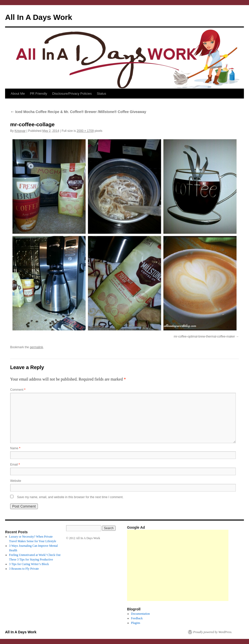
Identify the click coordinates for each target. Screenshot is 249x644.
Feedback (137, 618)
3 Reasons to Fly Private (24, 569)
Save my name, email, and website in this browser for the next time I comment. (70, 497)
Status (102, 94)
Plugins (136, 623)
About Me (18, 94)
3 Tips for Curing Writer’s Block (29, 564)
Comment (18, 390)
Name (15, 448)
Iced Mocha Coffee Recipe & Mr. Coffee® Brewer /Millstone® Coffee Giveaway (78, 112)
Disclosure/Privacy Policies (72, 94)
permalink (36, 347)
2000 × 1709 (85, 131)
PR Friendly (39, 94)
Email (15, 465)
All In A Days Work (39, 17)
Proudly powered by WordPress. (213, 632)
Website (16, 481)
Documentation (141, 614)
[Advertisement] (178, 565)
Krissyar (20, 131)
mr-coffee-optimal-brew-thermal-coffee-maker (204, 337)
